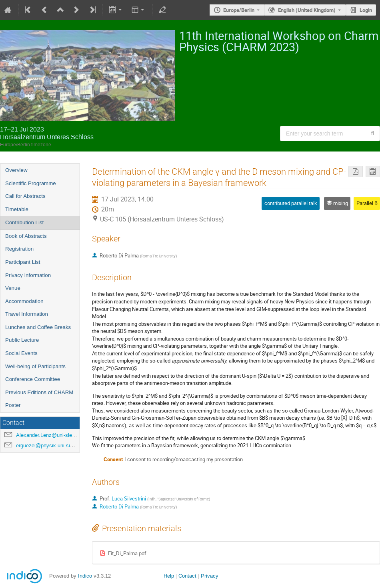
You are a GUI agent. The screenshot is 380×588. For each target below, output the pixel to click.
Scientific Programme (31, 183)
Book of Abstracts (26, 236)
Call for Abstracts (25, 196)
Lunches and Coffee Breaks (38, 327)
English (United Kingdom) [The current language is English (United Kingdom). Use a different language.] (307, 10)
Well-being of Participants (35, 366)
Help (169, 576)
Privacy (210, 576)
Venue (13, 288)
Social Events (21, 353)
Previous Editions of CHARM (39, 392)
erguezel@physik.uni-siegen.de (52, 445)
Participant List (23, 262)
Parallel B (367, 203)
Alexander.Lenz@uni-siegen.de (52, 435)
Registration (19, 249)
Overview (16, 170)
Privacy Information (28, 275)
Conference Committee (33, 379)
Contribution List (24, 222)
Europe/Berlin (239, 10)
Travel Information (27, 314)
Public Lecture (22, 340)
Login (366, 10)
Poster (13, 405)
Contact (187, 576)
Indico (85, 576)
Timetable (17, 209)
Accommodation (24, 301)
